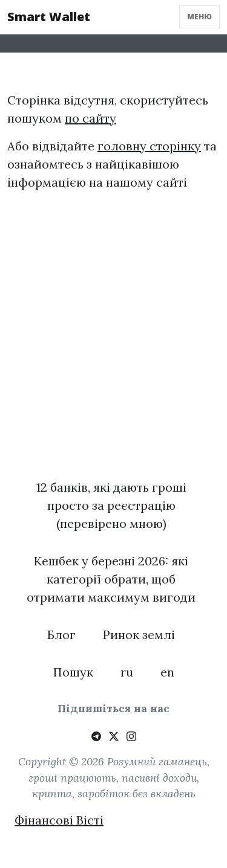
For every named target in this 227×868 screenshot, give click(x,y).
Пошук (73, 672)
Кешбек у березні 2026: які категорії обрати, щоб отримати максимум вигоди (111, 579)
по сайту (90, 118)
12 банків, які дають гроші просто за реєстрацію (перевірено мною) (111, 505)
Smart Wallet (49, 17)
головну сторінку (149, 146)
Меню (199, 17)
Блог (61, 635)
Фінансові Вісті (59, 820)
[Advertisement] (113, 349)
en (167, 672)
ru (127, 672)
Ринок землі (139, 635)
